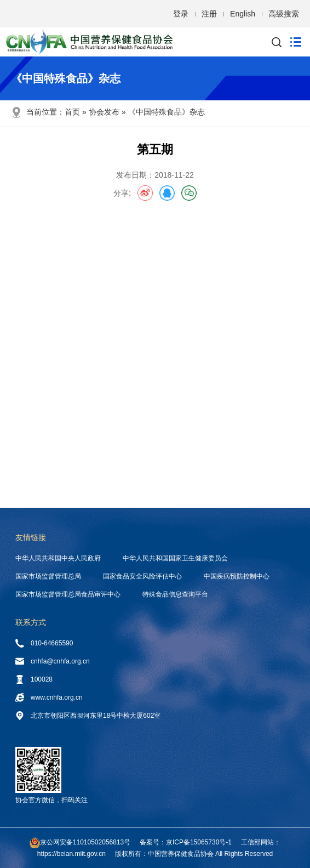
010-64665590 (44, 643)
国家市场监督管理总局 (48, 576)
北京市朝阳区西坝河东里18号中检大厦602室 (88, 716)
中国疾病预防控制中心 (237, 576)
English (243, 14)
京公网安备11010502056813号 (85, 842)
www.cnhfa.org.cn (49, 697)
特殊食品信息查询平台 (175, 594)
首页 (72, 112)
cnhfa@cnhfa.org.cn (53, 661)
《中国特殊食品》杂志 (167, 112)
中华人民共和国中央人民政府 (58, 558)
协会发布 (104, 112)
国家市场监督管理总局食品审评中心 (68, 594)
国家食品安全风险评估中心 (142, 576)
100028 (34, 679)
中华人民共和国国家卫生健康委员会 (175, 558)
